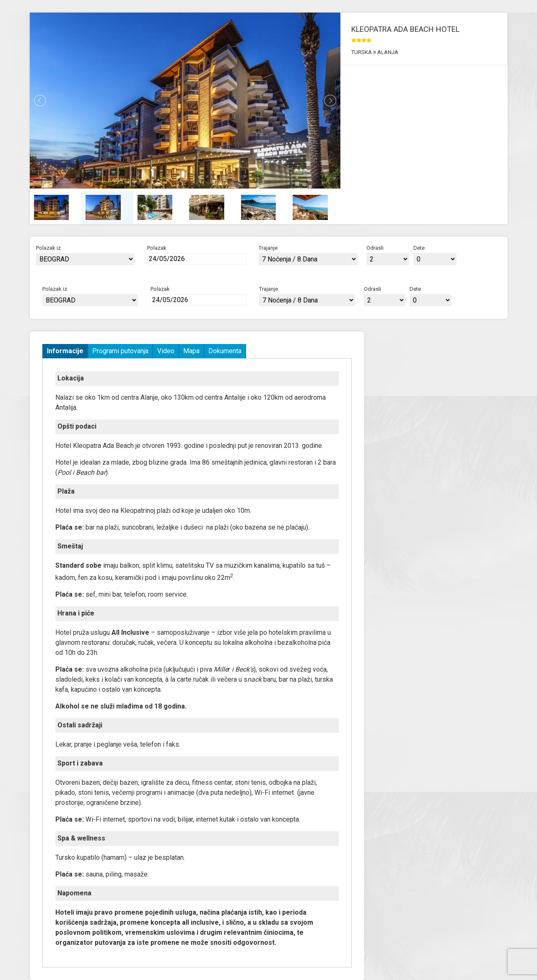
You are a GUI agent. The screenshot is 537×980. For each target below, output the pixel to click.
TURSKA (362, 52)
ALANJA (387, 52)
